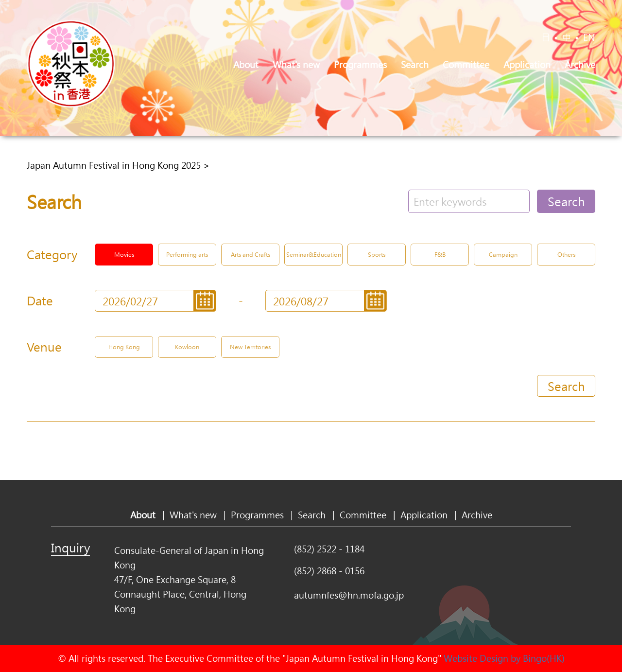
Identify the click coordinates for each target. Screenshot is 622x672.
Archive (580, 65)
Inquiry (70, 548)
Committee (466, 65)
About (246, 65)
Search (415, 65)
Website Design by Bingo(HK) (504, 658)
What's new (296, 65)
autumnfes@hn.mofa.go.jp (349, 595)
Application (527, 65)
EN (589, 37)
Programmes (360, 65)
